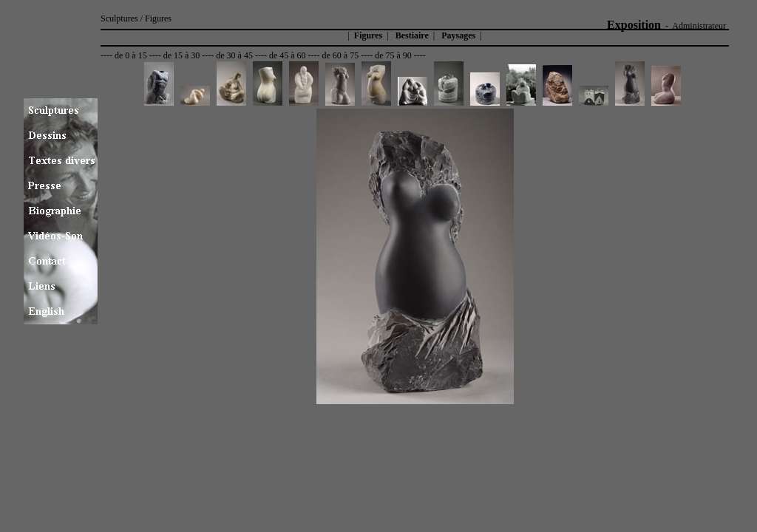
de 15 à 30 (182, 55)
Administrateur (699, 26)
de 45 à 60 (288, 55)
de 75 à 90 (393, 55)
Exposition (634, 25)
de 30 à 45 (234, 55)
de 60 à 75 (341, 55)
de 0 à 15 (131, 55)
